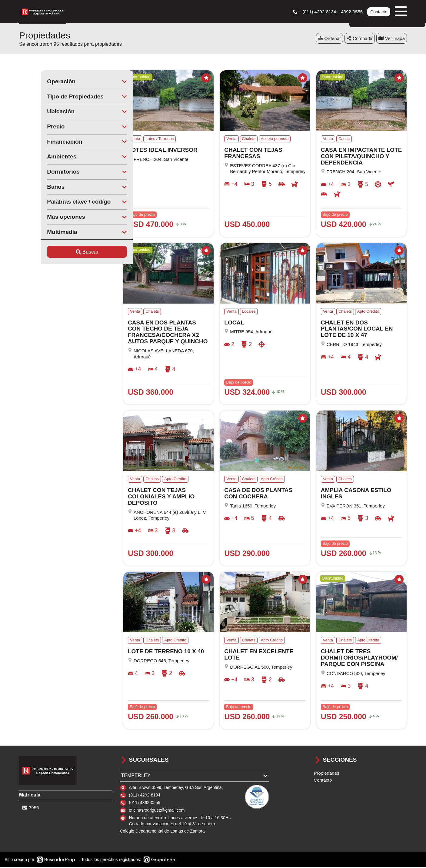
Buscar (65, 253)
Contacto (379, 12)
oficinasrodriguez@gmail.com (157, 811)
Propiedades (327, 774)
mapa (392, 39)
